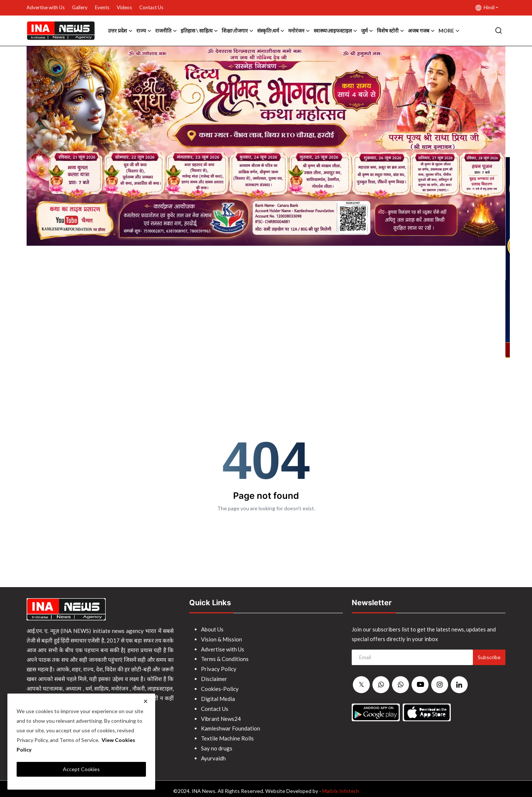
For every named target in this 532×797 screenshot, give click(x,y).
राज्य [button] (144, 31)
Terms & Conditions (225, 658)
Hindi (485, 8)
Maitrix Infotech (340, 786)
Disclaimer (214, 677)
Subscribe (489, 657)
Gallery (80, 7)
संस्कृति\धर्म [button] (271, 31)
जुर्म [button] (367, 31)
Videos (124, 7)
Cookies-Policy (220, 687)
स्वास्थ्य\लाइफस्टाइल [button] (335, 31)
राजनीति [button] (166, 31)
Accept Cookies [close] (81, 769)
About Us (212, 629)
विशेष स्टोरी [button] (391, 31)
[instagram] (440, 685)
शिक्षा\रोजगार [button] (238, 31)
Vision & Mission (221, 639)
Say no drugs (217, 745)
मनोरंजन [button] (299, 31)
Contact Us (151, 7)
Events (102, 7)
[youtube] (420, 685)
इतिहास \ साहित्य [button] (199, 31)
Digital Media (218, 696)
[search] (499, 30)
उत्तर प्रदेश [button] (120, 31)
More (449, 31)
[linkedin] (459, 685)
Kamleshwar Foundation (231, 725)
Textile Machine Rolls (227, 735)
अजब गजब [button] (421, 31)
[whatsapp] (381, 685)
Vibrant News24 (221, 716)
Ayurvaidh (213, 754)
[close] (146, 701)
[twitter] (361, 685)
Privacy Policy (219, 668)
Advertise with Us (46, 7)
